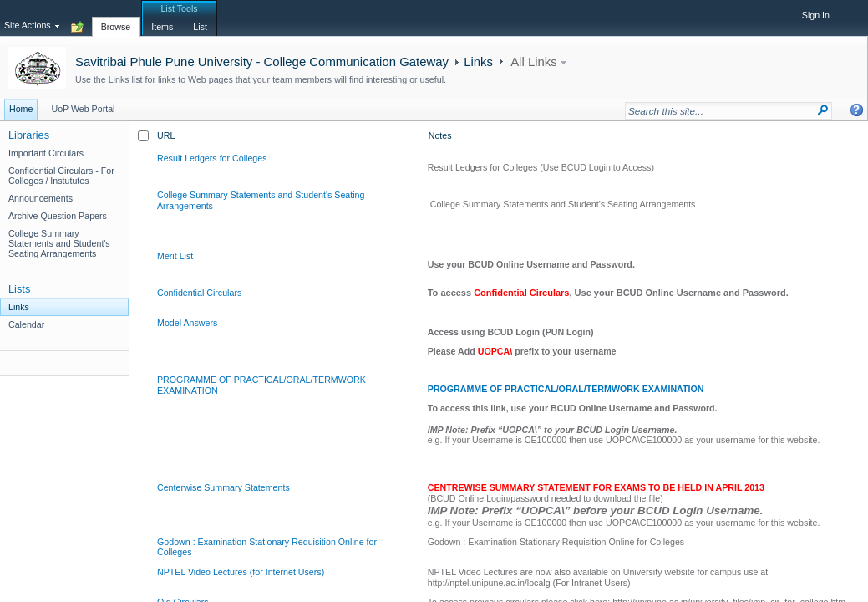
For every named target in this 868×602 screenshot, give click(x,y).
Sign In (816, 15)
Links (478, 61)
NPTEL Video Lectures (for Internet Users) (241, 572)
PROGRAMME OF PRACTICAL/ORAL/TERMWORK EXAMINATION (566, 389)
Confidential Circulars (199, 293)
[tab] (116, 18)
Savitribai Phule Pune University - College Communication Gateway (262, 61)
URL (166, 135)
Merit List (175, 256)
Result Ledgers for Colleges (212, 158)
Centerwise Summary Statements (223, 487)
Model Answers (187, 323)
